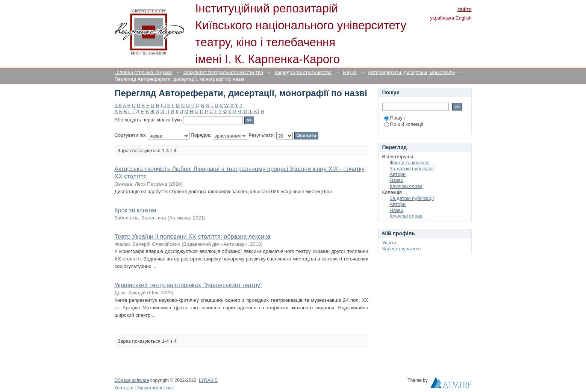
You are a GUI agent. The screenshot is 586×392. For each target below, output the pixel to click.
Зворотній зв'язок (155, 388)
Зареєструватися (402, 249)
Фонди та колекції (410, 163)
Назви (397, 180)
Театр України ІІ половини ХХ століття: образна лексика (193, 237)
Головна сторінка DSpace (143, 72)
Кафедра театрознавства (303, 72)
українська (442, 18)
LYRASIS (208, 380)
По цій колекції (404, 124)
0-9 (118, 105)
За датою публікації (412, 169)
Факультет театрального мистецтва (223, 72)
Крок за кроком (136, 210)
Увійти (465, 9)
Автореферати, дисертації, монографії (412, 72)
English (464, 18)
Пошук (394, 118)
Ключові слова (406, 186)
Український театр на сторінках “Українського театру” (189, 285)
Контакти (124, 388)
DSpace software (132, 380)
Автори (398, 174)
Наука (350, 72)
